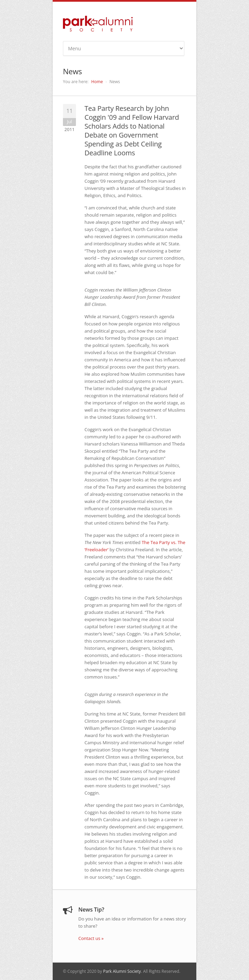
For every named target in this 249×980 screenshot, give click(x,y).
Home (97, 82)
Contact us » (91, 938)
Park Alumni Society (122, 971)
